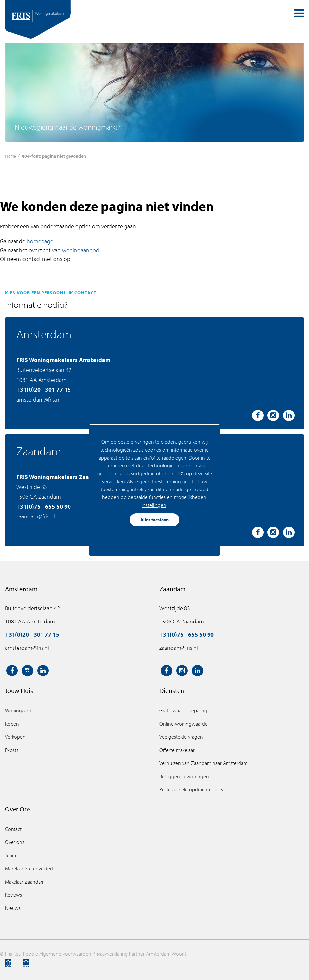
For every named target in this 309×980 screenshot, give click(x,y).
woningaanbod (81, 250)
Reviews (14, 895)
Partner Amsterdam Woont (158, 954)
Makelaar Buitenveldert (29, 868)
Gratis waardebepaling (183, 710)
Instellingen (154, 505)
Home (11, 156)
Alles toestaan (154, 520)
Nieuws (13, 908)
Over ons (15, 842)
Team (11, 855)
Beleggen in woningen (184, 776)
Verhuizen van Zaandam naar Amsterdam (204, 763)
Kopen (12, 724)
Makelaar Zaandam (25, 882)
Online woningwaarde (183, 724)
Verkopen (15, 737)
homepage (40, 241)
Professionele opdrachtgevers (191, 789)
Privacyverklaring (110, 954)
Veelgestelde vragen (181, 737)
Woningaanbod (22, 710)
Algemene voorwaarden (65, 954)
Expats (12, 750)
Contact (13, 829)
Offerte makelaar (177, 750)
